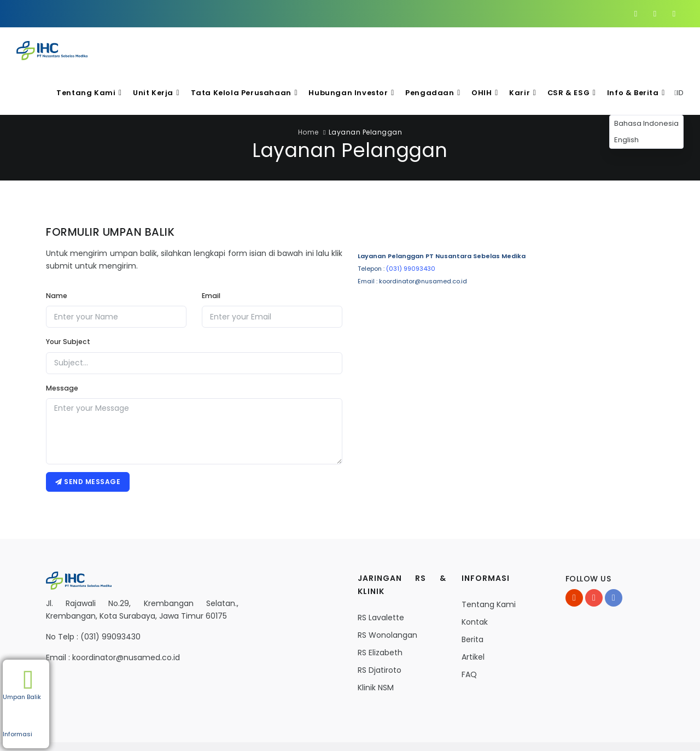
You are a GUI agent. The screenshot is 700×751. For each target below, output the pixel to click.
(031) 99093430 (411, 225)
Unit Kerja (187, 49)
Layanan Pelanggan (366, 88)
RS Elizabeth (380, 611)
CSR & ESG (578, 49)
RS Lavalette (381, 576)
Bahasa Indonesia (646, 80)
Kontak (475, 580)
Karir (532, 49)
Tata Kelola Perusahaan (270, 49)
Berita (472, 598)
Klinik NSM (376, 646)
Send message (89, 439)
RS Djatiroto (380, 628)
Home (308, 88)
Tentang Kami (124, 49)
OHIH (496, 49)
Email (211, 252)
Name (57, 252)
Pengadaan (447, 49)
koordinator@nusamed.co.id (126, 616)
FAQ (469, 633)
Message (62, 344)
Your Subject (68, 298)
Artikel (473, 615)
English (626, 96)
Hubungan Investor (370, 49)
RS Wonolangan (387, 593)
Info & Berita (640, 49)
